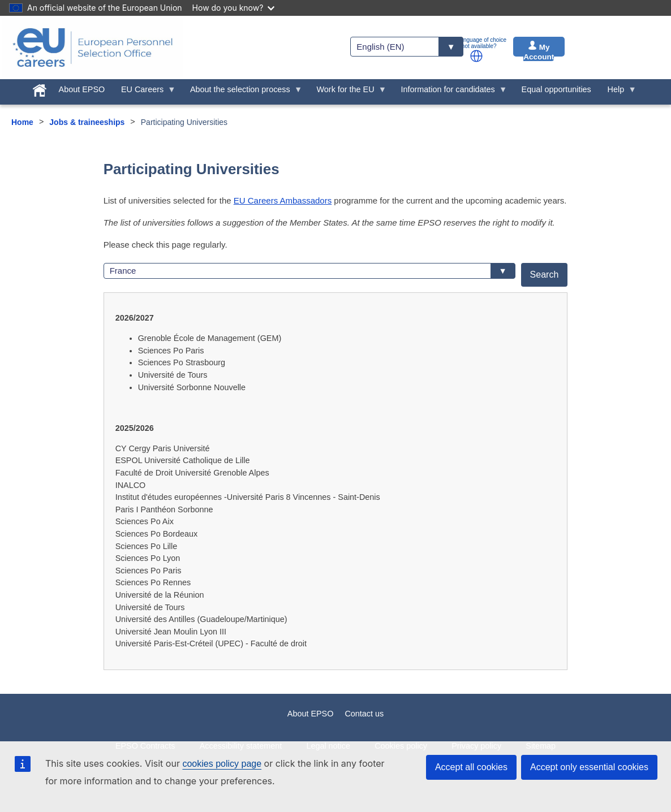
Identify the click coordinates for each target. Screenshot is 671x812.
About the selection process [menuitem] (242, 92)
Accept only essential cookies (589, 767)
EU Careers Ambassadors (283, 200)
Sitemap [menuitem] (541, 746)
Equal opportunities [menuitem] (556, 89)
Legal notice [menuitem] (328, 746)
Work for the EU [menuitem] (347, 92)
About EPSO (311, 714)
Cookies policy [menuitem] (401, 746)
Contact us (364, 714)
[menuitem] (39, 88)
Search (545, 275)
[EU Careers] (93, 47)
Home (22, 122)
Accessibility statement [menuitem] (241, 746)
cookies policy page (222, 764)
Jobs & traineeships (87, 122)
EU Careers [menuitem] (145, 92)
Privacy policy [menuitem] (476, 746)
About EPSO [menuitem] (82, 89)
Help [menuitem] (618, 92)
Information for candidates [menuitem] (450, 92)
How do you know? (234, 8)
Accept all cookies (471, 767)
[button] (476, 56)
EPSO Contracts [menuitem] (145, 746)
